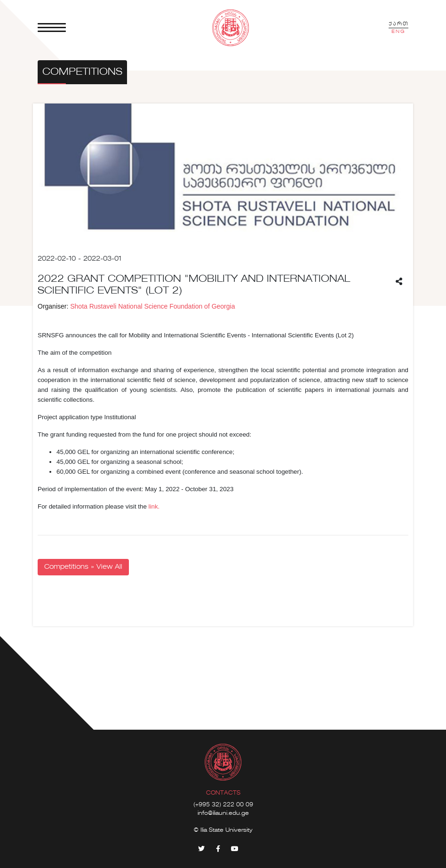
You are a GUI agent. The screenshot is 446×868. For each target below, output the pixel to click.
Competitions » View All (83, 567)
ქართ (398, 24)
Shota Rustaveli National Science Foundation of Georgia (152, 306)
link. (153, 506)
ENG (398, 32)
